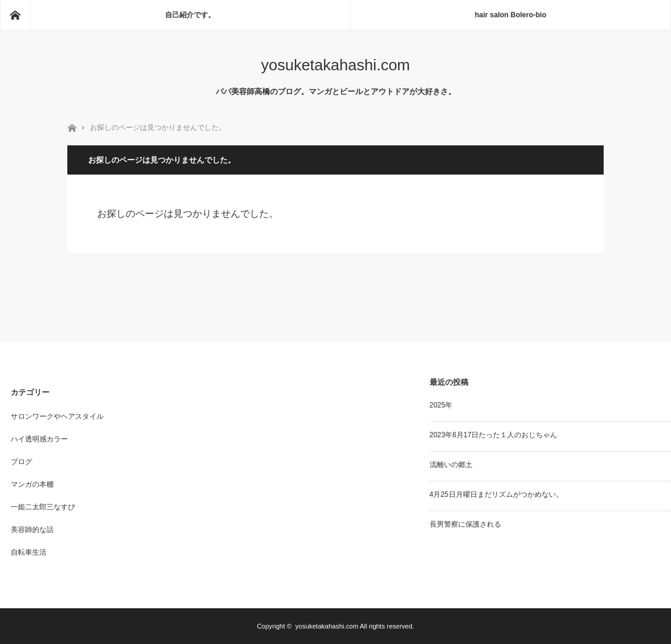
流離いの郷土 (451, 465)
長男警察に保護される (465, 524)
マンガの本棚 (32, 484)
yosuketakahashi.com (335, 65)
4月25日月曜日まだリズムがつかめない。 (496, 494)
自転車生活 (29, 552)
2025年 (441, 405)
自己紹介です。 (190, 15)
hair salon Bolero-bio (511, 15)
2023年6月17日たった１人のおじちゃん (494, 435)
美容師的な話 (32, 530)
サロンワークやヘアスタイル (57, 416)
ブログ (21, 462)
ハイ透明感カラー (39, 439)
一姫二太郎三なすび (43, 507)
